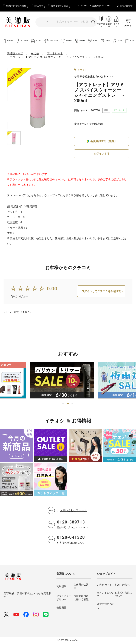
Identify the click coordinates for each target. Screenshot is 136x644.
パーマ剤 (7, 41)
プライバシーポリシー (64, 598)
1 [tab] (63, 404)
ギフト (129, 41)
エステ (117, 41)
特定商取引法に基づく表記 (81, 598)
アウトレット (55, 53)
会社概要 (61, 608)
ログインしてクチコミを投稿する (101, 297)
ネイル (105, 41)
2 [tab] (68, 404)
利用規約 (61, 586)
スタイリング (51, 41)
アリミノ (82, 70)
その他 (35, 53)
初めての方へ (122, 585)
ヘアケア (36, 41)
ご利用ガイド (104, 585)
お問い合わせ (126, 6)
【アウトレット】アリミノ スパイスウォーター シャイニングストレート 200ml (55, 57)
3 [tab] (73, 404)
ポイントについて (106, 594)
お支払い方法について (123, 594)
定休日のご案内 (81, 586)
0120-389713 (71, 522)
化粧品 (93, 41)
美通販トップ (15, 53)
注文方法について (106, 606)
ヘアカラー (22, 41)
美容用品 (66, 41)
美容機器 (80, 41)
